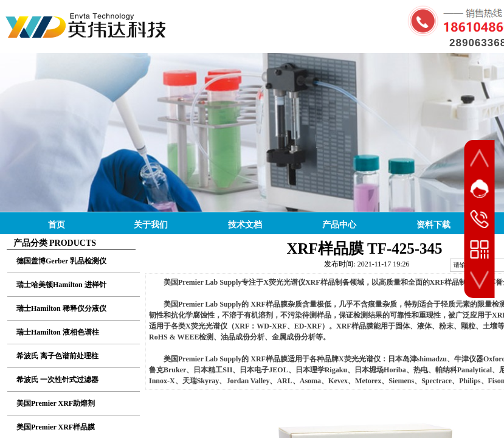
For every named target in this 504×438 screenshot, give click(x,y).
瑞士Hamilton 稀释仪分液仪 (61, 308)
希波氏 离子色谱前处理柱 (57, 356)
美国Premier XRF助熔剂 (56, 403)
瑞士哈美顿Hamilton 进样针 (61, 285)
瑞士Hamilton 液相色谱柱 (58, 332)
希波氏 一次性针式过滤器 (57, 380)
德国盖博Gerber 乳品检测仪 (61, 261)
